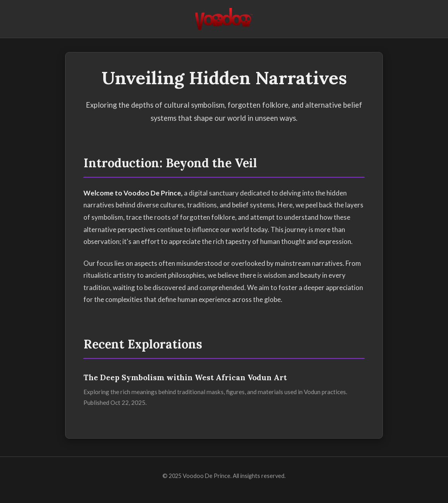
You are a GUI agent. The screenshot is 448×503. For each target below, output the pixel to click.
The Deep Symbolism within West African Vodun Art (185, 377)
